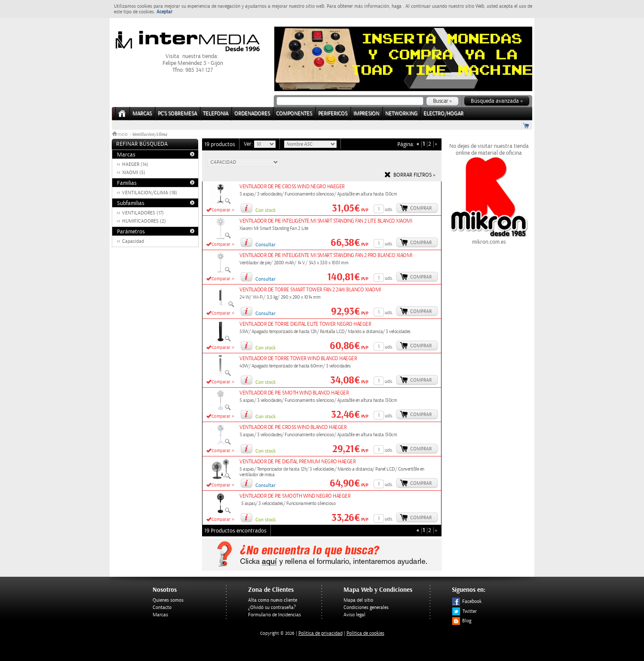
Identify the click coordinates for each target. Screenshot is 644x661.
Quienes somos (168, 600)
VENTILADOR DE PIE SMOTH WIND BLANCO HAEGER (294, 393)
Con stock (265, 210)
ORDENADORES (252, 114)
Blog (462, 621)
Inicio (120, 135)
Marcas (142, 114)
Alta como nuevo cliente (273, 600)
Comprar (421, 208)
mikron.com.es (489, 239)
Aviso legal (354, 615)
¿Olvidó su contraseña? (272, 607)
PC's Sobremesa (177, 114)
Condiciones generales (366, 607)
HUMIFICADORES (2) (144, 221)
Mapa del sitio (358, 600)
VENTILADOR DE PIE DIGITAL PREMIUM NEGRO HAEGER (297, 462)
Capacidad (133, 241)
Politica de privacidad (320, 633)
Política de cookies (365, 633)
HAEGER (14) (135, 164)
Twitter (464, 611)
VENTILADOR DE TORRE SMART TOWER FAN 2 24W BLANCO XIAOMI (310, 290)
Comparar (221, 210)
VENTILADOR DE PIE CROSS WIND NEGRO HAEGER (292, 187)
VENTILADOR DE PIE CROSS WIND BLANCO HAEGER (293, 427)
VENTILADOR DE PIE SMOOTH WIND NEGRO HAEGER (295, 496)
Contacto (162, 607)
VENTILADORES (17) (143, 213)
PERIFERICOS (333, 114)
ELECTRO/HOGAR (443, 114)
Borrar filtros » (414, 175)
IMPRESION (366, 114)
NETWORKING (401, 114)
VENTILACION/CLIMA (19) (150, 193)
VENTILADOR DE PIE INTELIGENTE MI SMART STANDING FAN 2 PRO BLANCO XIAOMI (326, 256)
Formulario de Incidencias (274, 615)
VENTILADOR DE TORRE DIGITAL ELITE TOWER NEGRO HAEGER (305, 324)
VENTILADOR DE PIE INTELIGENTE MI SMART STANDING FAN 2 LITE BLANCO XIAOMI (326, 221)
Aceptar (164, 12)
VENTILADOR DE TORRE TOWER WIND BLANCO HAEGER (298, 359)
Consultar (265, 245)
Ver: (249, 144)
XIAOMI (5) (134, 173)
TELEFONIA (216, 114)
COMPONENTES (294, 114)
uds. (389, 210)
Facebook (467, 601)
